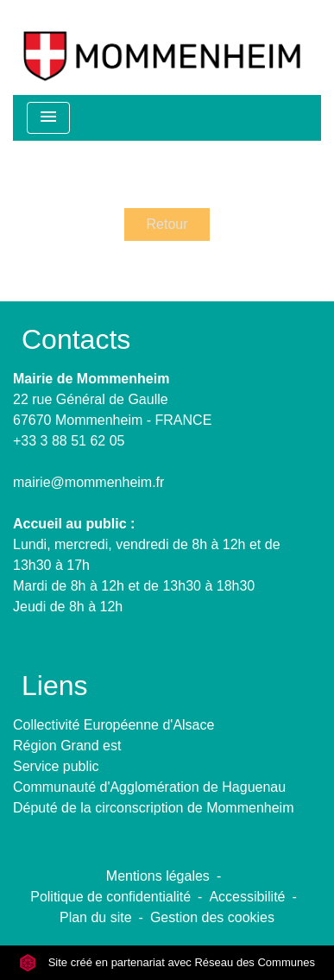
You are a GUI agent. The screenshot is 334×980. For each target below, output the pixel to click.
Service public (56, 766)
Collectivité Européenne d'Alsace (113, 725)
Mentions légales (158, 876)
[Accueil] (162, 47)
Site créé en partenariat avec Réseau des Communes (167, 962)
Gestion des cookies (212, 917)
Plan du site (96, 917)
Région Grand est (67, 746)
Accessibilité (247, 897)
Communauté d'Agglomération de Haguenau (149, 787)
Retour (167, 224)
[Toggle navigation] (48, 118)
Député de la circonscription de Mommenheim (153, 808)
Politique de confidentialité (110, 897)
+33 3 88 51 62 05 (69, 441)
